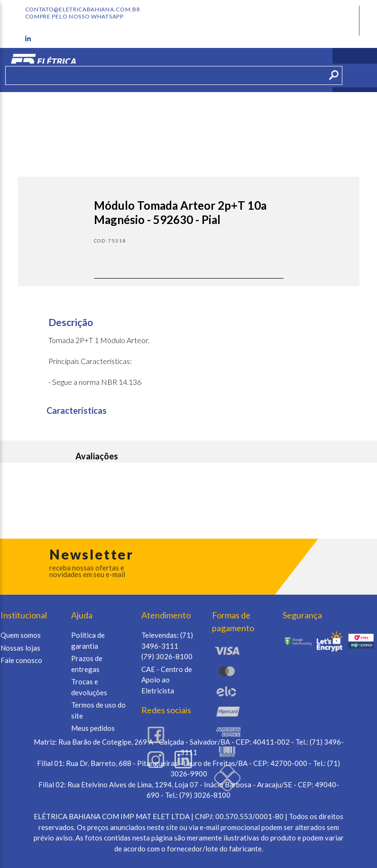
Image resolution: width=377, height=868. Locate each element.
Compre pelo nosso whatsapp (74, 17)
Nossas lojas (20, 648)
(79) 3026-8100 (167, 656)
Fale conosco (21, 660)
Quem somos (21, 635)
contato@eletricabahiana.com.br (83, 9)
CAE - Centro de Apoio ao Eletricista (167, 680)
